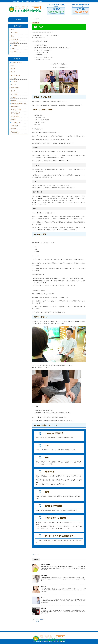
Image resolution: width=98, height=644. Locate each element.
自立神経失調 (15, 116)
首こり (43, 597)
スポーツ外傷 (15, 126)
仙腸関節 (14, 129)
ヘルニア (14, 85)
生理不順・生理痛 (16, 110)
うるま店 (14, 52)
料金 (12, 36)
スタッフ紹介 (15, 33)
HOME (18, 20)
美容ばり (43, 587)
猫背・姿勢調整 (40, 619)
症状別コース (35, 554)
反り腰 (13, 91)
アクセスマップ (15, 45)
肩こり (13, 72)
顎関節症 (14, 119)
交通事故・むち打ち (17, 62)
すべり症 (14, 97)
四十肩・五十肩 (15, 75)
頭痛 (38, 621)
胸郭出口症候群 (45, 565)
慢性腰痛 (43, 608)
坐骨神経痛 (44, 576)
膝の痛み (14, 100)
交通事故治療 (15, 42)
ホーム (13, 30)
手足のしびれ (15, 132)
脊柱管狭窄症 (15, 88)
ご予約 (13, 49)
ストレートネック (16, 123)
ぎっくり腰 (14, 94)
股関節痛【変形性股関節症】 (19, 104)
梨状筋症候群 (15, 107)
